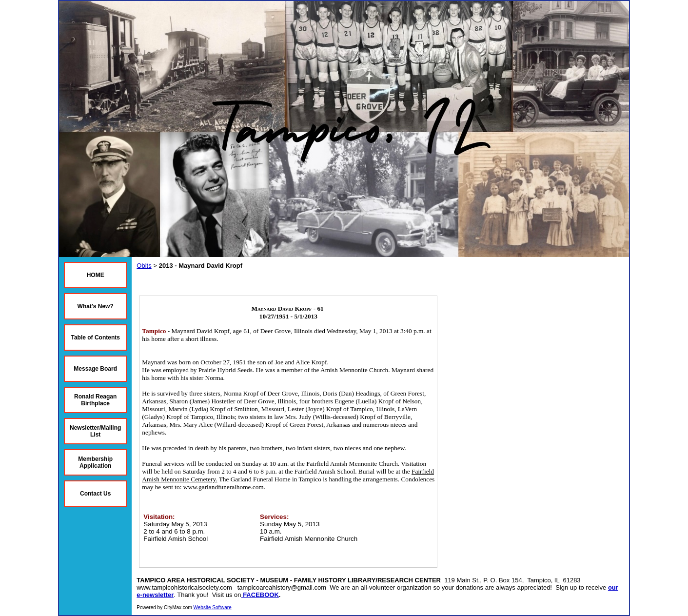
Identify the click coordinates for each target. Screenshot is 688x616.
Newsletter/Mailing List (95, 431)
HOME (96, 275)
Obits (144, 266)
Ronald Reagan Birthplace (95, 400)
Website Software (213, 607)
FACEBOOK (261, 595)
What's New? (96, 306)
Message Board (95, 369)
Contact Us (95, 494)
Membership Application (95, 462)
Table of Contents (95, 338)
